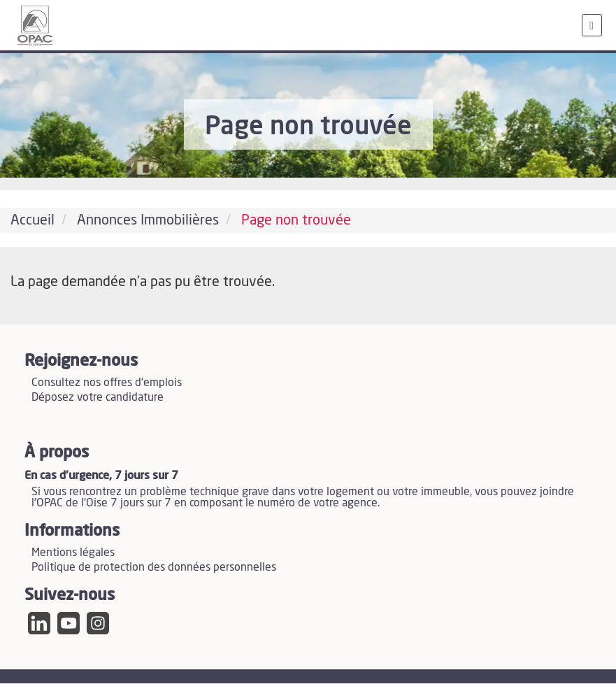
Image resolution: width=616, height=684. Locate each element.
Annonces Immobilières (148, 220)
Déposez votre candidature (98, 397)
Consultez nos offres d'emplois (107, 383)
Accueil (33, 220)
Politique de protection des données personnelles (154, 567)
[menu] (592, 25)
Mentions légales (73, 553)
